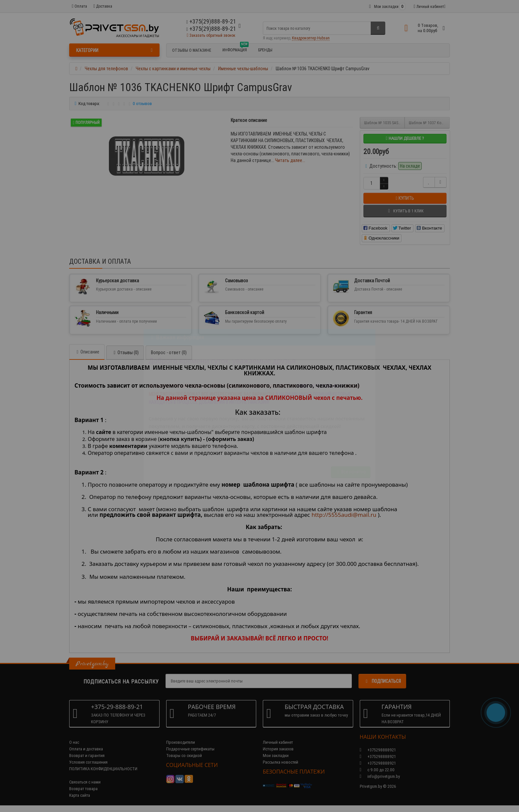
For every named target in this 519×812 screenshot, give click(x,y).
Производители (181, 742)
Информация (236, 49)
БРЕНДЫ (265, 50)
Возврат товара (83, 789)
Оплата (79, 6)
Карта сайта (80, 795)
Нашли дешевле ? (405, 138)
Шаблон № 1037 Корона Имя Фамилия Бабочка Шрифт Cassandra (429, 123)
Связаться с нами (85, 782)
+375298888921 (378, 757)
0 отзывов (142, 104)
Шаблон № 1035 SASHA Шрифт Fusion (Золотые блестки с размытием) (385, 123)
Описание (87, 352)
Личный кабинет (278, 742)
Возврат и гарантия (87, 756)
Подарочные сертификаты (190, 749)
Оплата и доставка (86, 749)
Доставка (103, 6)
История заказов (278, 749)
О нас (74, 742)
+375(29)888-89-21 (211, 29)
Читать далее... (290, 160)
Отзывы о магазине (192, 50)
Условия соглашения (88, 762)
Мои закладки (276, 756)
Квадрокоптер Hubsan (311, 38)
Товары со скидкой (184, 756)
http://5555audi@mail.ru (344, 515)
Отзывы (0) (125, 352)
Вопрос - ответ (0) (169, 352)
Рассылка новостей (281, 762)
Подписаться (382, 681)
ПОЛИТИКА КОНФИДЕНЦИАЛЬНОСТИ (103, 769)
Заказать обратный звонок (211, 35)
